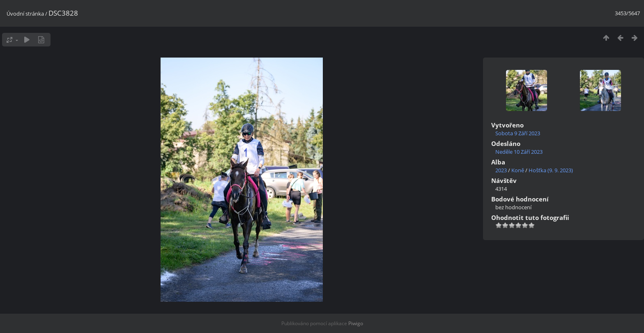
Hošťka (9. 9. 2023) (551, 170)
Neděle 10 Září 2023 (519, 152)
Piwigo (356, 323)
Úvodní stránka (25, 14)
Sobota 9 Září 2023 (518, 133)
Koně (518, 170)
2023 (501, 170)
